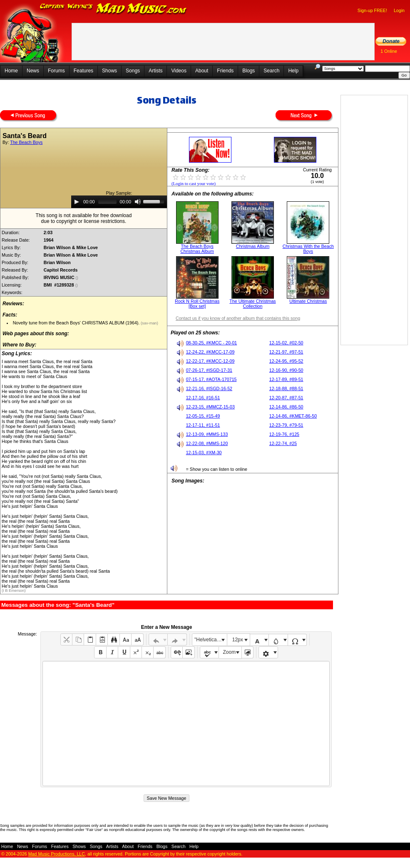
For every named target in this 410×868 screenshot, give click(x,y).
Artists (155, 71)
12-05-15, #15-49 (203, 416)
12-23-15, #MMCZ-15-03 (210, 407)
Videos (179, 71)
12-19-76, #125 (284, 434)
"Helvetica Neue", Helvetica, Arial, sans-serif (211, 640)
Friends (225, 71)
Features (83, 71)
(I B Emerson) (14, 591)
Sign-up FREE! (372, 10)
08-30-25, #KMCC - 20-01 (212, 343)
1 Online (389, 51)
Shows (109, 71)
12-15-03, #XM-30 (204, 453)
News (33, 71)
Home (11, 71)
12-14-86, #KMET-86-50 (293, 416)
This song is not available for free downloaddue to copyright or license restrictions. (84, 218)
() (78, 278)
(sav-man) (149, 323)
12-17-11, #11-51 (203, 425)
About (202, 71)
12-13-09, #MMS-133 (207, 434)
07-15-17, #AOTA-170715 (211, 379)
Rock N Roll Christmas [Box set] (197, 304)
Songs (133, 71)
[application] (119, 202)
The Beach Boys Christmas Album (197, 249)
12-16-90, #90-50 (286, 370)
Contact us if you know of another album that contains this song (238, 318)
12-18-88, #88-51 (286, 388)
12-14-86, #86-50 (286, 407)
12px (238, 640)
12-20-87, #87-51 (286, 398)
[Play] (77, 202)
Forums (56, 71)
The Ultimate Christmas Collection (252, 304)
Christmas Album (253, 246)
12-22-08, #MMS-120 (207, 443)
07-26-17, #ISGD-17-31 (209, 370)
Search (271, 71)
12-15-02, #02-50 (286, 343)
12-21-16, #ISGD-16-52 (209, 388)
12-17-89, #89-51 (286, 379)
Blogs (248, 71)
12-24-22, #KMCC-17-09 (210, 352)
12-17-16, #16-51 (203, 398)
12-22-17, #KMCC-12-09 (210, 361)
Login (399, 10)
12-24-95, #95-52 (286, 361)
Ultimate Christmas (308, 301)
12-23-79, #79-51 (286, 425)
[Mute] (138, 202)
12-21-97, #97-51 (286, 352)
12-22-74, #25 (283, 443)
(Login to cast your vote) (194, 184)
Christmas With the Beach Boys (308, 249)
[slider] (107, 202)
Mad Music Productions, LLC (57, 854)
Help (293, 71)
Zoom (230, 652)
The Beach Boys (26, 142)
